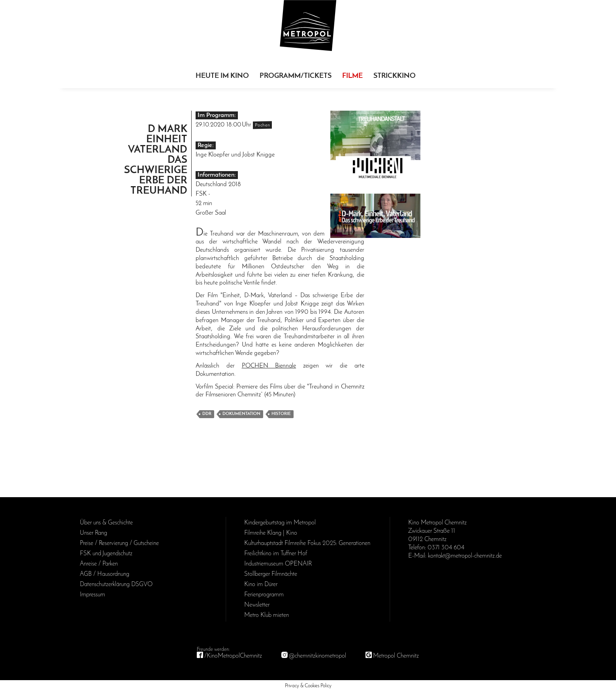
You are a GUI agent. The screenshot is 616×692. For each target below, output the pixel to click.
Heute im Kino (222, 76)
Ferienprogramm (264, 595)
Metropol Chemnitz (396, 656)
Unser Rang (93, 533)
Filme (352, 76)
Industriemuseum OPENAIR (278, 564)
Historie (281, 414)
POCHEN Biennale (269, 366)
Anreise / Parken (99, 564)
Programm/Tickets (296, 76)
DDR (207, 414)
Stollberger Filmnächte (271, 574)
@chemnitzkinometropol (317, 656)
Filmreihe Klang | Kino (271, 533)
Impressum (92, 595)
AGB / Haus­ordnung (105, 574)
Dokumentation (241, 414)
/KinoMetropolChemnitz (233, 656)
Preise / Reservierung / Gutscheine (119, 543)
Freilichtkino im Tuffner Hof (276, 554)
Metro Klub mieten (267, 615)
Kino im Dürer (261, 585)
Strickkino (395, 76)
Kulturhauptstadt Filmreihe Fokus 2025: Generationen (307, 543)
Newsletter (257, 605)
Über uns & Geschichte (106, 523)
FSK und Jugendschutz (106, 554)
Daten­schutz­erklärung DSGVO (116, 585)
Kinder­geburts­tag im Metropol (280, 523)
